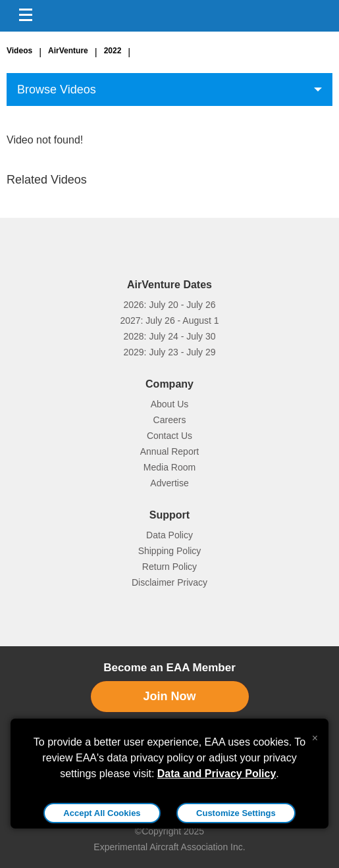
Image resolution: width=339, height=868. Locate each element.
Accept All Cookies (102, 813)
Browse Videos (57, 89)
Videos (19, 51)
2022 (113, 51)
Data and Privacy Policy (217, 774)
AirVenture (68, 51)
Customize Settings (236, 813)
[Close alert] (315, 735)
